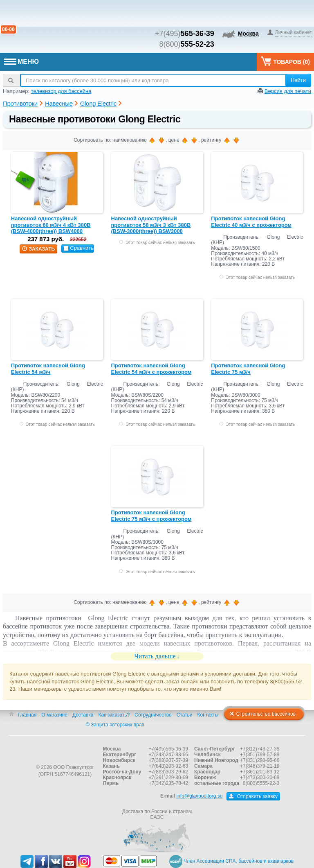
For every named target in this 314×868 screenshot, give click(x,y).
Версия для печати (288, 91)
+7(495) (185, 34)
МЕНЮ (21, 62)
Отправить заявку (253, 796)
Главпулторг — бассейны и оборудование (65, 751)
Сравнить (78, 248)
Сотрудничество (153, 715)
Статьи (185, 715)
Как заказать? (114, 715)
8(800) (187, 44)
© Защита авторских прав (115, 725)
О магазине (54, 715)
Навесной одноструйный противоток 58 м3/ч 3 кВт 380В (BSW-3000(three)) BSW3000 (151, 225)
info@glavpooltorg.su (199, 796)
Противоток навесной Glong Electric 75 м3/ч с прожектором (151, 516)
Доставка (83, 715)
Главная (27, 715)
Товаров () (285, 61)
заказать (38, 249)
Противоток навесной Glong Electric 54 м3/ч (48, 369)
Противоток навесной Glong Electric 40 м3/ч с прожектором (251, 222)
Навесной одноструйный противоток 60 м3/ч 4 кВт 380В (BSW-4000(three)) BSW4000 (51, 225)
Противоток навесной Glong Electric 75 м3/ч (248, 369)
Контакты (208, 715)
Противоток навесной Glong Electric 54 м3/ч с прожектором (151, 369)
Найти (298, 80)
